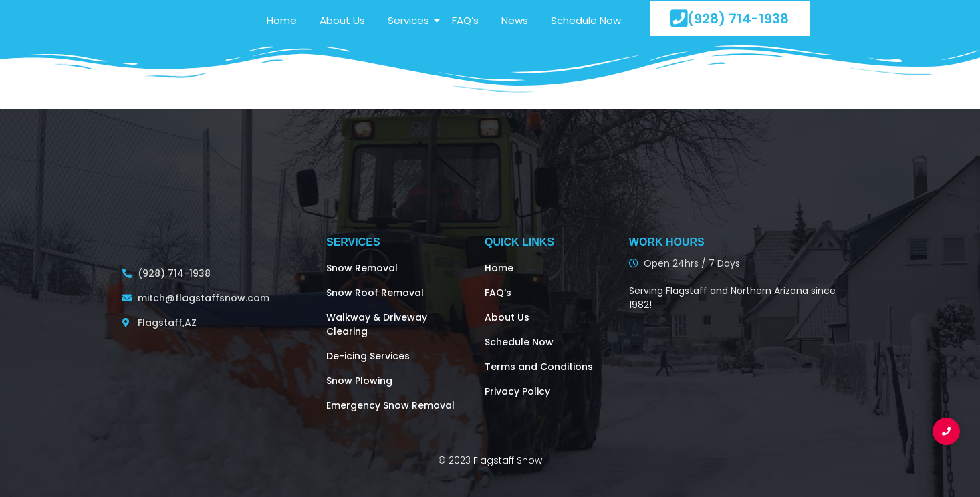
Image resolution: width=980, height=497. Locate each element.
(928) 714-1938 (730, 18)
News (515, 20)
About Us (342, 20)
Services (411, 20)
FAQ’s (465, 20)
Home (282, 20)
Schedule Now (586, 20)
